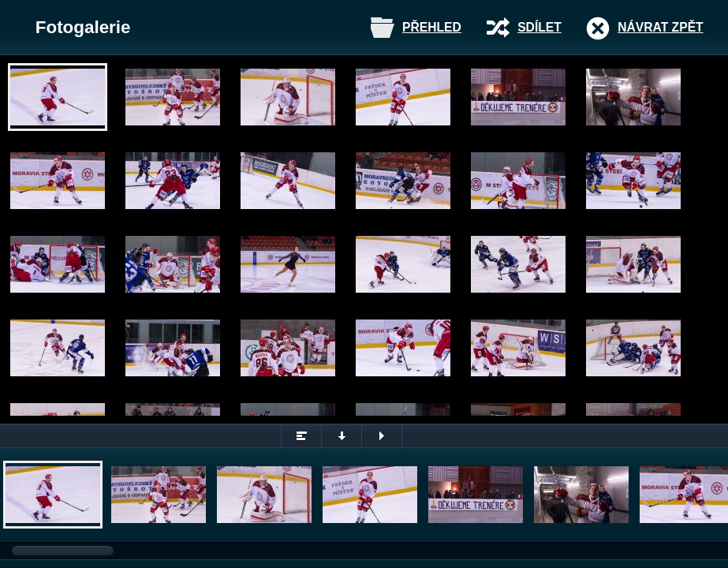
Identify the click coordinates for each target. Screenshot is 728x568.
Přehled (432, 27)
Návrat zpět (660, 27)
